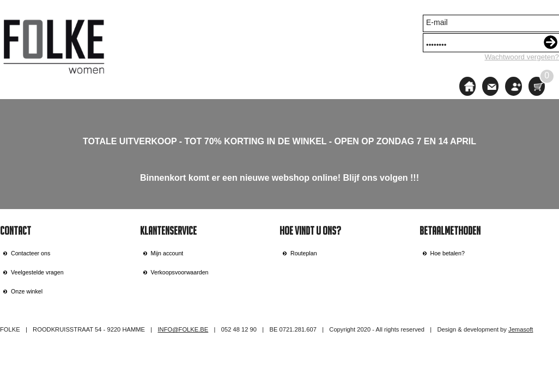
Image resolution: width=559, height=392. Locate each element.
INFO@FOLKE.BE (183, 329)
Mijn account (167, 253)
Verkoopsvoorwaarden (180, 272)
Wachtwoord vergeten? (522, 57)
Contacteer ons (31, 253)
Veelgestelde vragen (37, 272)
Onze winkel (27, 291)
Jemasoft (521, 329)
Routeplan (304, 253)
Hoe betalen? (448, 253)
